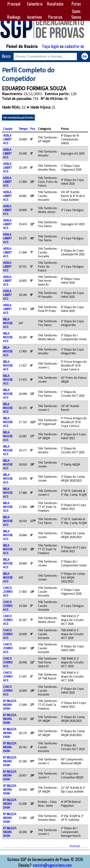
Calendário (35, 4)
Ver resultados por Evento (18, 118)
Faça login (51, 46)
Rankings (14, 17)
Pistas (76, 4)
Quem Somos (76, 14)
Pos (33, 129)
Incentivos (35, 17)
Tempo (23, 129)
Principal (14, 4)
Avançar (75, 846)
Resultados (55, 4)
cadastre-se (74, 46)
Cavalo (8, 129)
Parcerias (55, 17)
